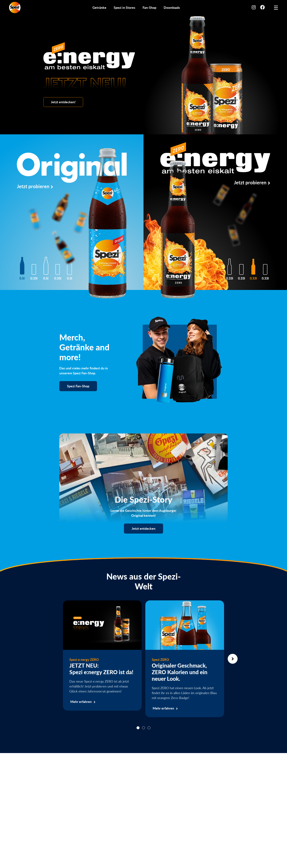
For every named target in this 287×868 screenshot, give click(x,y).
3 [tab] (149, 728)
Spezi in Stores (124, 8)
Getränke (99, 8)
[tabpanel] (102, 655)
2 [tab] (143, 728)
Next (233, 659)
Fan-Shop (149, 8)
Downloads (172, 8)
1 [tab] (138, 728)
